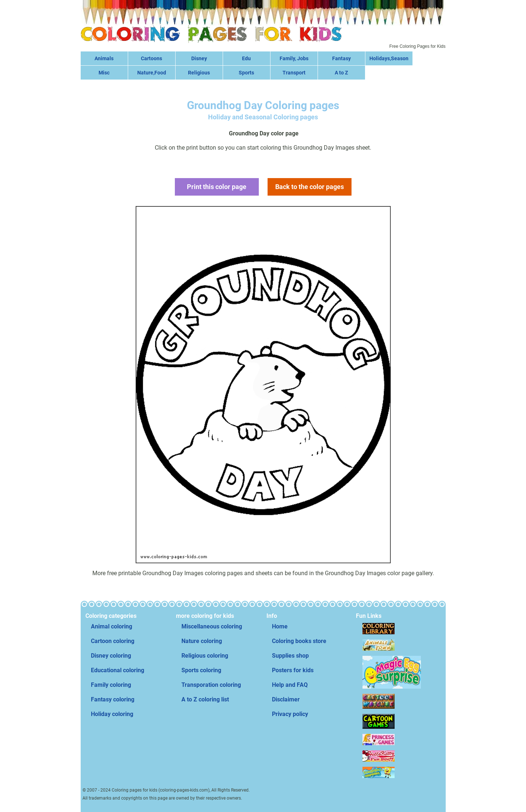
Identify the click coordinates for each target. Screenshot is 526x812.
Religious (199, 73)
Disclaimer (286, 699)
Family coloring (111, 685)
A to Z (341, 73)
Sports (246, 73)
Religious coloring (205, 656)
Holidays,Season (389, 58)
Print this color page (217, 187)
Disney (199, 58)
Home (280, 626)
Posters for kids (293, 670)
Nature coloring (202, 641)
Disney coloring (111, 656)
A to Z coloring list (205, 699)
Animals (104, 58)
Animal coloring (112, 626)
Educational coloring (118, 670)
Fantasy (341, 58)
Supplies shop (290, 656)
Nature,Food (152, 73)
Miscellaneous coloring (212, 626)
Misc (104, 73)
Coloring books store (299, 641)
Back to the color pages (310, 187)
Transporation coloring (211, 685)
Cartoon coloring (113, 641)
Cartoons (151, 58)
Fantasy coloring (113, 699)
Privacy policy (290, 714)
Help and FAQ (290, 685)
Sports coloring (201, 670)
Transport (294, 73)
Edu (246, 58)
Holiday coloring (112, 714)
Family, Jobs (294, 58)
